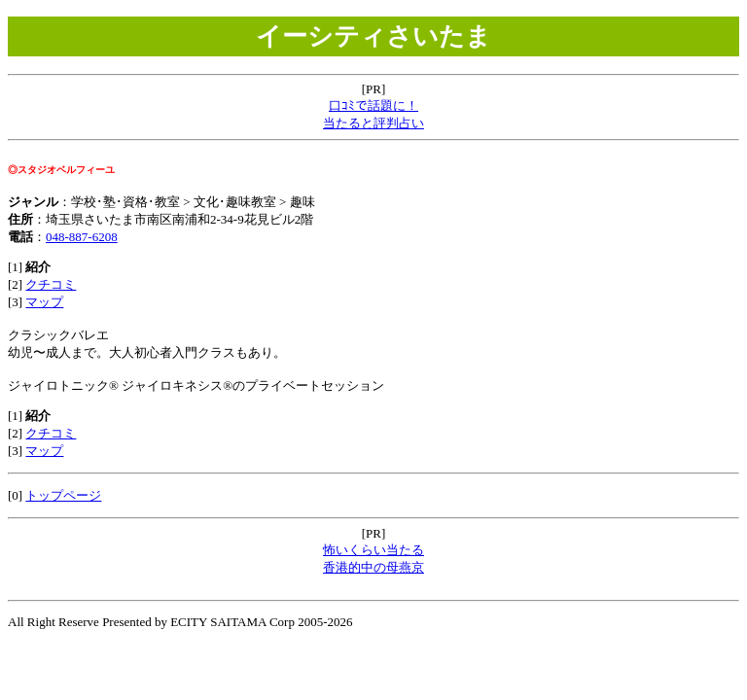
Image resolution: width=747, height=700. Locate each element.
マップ (44, 302)
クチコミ (51, 284)
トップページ (63, 495)
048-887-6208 (82, 237)
